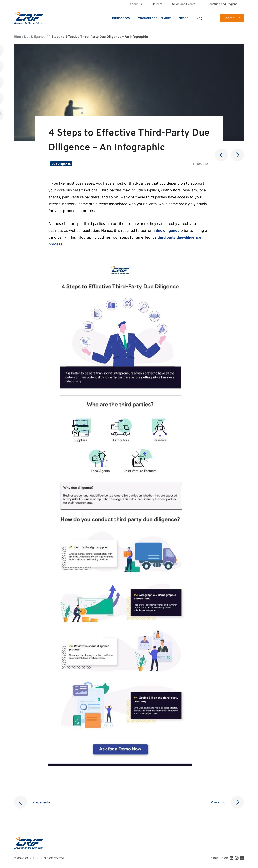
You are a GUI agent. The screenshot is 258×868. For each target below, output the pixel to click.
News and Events (184, 4)
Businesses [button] (121, 18)
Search (211, 18)
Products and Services (154, 18)
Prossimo (218, 802)
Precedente (41, 802)
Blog (199, 18)
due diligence (168, 230)
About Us (136, 4)
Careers (157, 4)
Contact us (232, 18)
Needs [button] (184, 18)
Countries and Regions (222, 4)
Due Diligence (35, 37)
